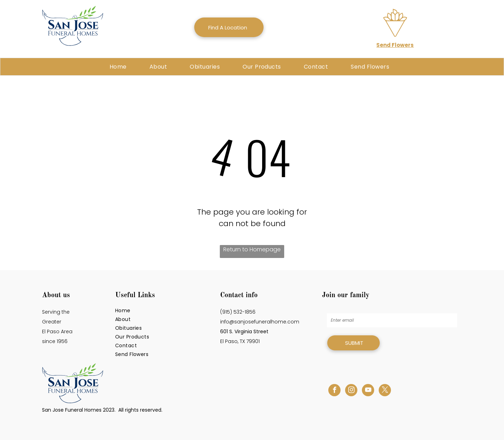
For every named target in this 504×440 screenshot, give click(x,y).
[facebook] (334, 391)
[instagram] (351, 391)
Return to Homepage (252, 249)
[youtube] (368, 391)
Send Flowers (395, 45)
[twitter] (385, 391)
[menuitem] (121, 67)
